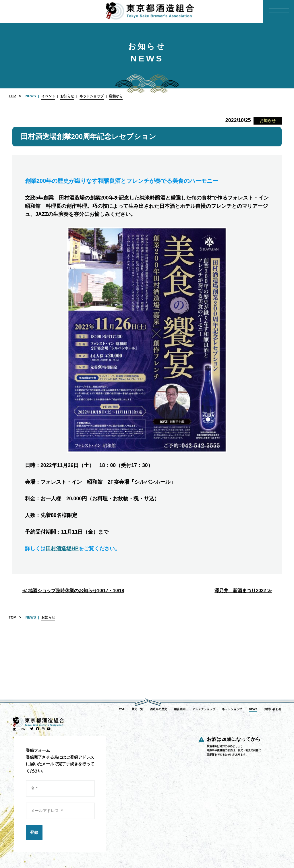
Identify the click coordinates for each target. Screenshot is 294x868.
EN (23, 729)
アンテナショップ (204, 709)
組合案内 (180, 709)
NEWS (253, 709)
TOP (12, 96)
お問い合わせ (273, 709)
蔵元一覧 (137, 709)
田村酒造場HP (62, 549)
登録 (34, 832)
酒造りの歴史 (158, 709)
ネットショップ (232, 709)
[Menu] (279, 11)
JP (14, 729)
